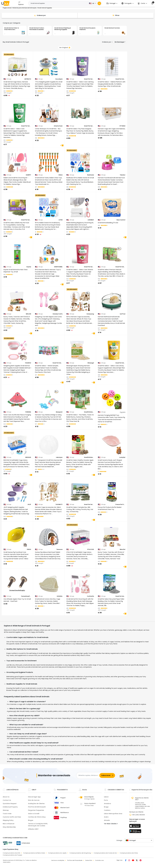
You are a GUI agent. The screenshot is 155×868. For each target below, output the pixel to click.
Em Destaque (119, 42)
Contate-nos (99, 860)
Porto (106, 800)
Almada (107, 820)
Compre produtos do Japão (57, 853)
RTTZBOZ (122, 126)
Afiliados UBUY (33, 829)
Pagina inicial (7, 8)
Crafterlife (90, 596)
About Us (6, 797)
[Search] (99, 3)
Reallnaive (91, 175)
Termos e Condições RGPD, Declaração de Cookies (38, 825)
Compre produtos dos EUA (11, 853)
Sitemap (6, 810)
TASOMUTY (59, 504)
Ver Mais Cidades (111, 824)
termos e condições (58, 860)
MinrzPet (123, 549)
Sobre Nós (89, 860)
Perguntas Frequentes (36, 810)
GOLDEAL (60, 596)
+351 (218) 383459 (138, 815)
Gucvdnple (59, 79)
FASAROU (28, 363)
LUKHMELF (91, 220)
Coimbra (107, 810)
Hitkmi (60, 175)
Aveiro (106, 817)
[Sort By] (40, 15)
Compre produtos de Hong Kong (80, 853)
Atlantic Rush (58, 126)
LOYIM (61, 220)
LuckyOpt (122, 457)
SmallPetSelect (89, 412)
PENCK (29, 549)
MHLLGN (28, 314)
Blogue (31, 820)
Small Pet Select (89, 79)
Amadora (107, 804)
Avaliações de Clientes (36, 804)
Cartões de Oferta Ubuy (37, 817)
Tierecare (59, 549)
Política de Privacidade (75, 860)
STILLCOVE (91, 549)
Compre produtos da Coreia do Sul (105, 853)
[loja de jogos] (135, 832)
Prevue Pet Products (120, 504)
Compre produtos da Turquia (12, 855)
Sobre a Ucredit (34, 814)
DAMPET (28, 175)
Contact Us (7, 800)
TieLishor (123, 175)
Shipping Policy (8, 820)
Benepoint (59, 412)
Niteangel (91, 363)
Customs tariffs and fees (12, 817)
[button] (112, 3)
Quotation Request (10, 804)
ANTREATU (28, 79)
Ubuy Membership (9, 827)
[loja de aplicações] (135, 826)
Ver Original (65, 48)
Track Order (7, 814)
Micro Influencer (9, 824)
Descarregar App (34, 797)
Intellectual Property (10, 807)
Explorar (21, 3)
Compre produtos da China (129, 853)
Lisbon (106, 797)
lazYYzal (123, 314)
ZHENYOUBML (58, 267)
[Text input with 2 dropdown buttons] (58, 3)
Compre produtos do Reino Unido (34, 853)
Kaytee (29, 267)
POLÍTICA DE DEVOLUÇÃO (37, 807)
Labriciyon (59, 457)
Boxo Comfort (121, 220)
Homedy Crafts (58, 314)
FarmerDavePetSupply (26, 596)
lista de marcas (34, 800)
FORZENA (28, 412)
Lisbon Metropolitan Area (113, 814)
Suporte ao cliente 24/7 (142, 799)
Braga (106, 807)
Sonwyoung (90, 314)
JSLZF (29, 504)
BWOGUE (28, 457)
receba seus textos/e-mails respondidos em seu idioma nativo (142, 805)
